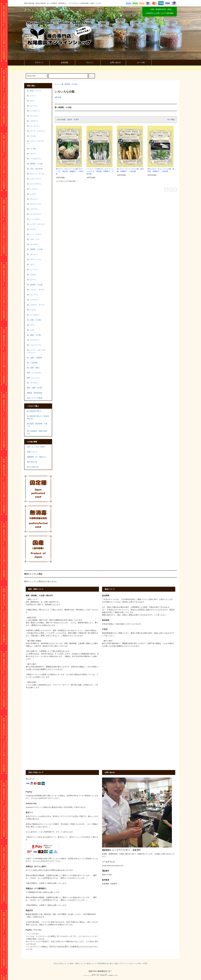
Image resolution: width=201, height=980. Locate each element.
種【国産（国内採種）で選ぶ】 (37, 425)
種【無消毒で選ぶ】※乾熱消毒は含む (38, 417)
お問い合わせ (113, 62)
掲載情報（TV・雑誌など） (37, 457)
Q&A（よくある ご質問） (37, 447)
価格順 (70, 120)
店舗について (32, 452)
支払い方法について (61, 964)
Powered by (100, 975)
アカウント (37, 62)
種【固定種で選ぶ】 (35, 411)
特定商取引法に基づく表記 (108, 964)
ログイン (88, 62)
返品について (92, 964)
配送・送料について (78, 964)
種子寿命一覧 (32, 462)
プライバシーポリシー (128, 964)
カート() (139, 62)
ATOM (145, 964)
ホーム (57, 84)
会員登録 (62, 62)
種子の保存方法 (33, 467)
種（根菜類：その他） (70, 84)
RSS (139, 964)
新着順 (76, 120)
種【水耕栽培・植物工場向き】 (37, 432)
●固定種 (58, 97)
